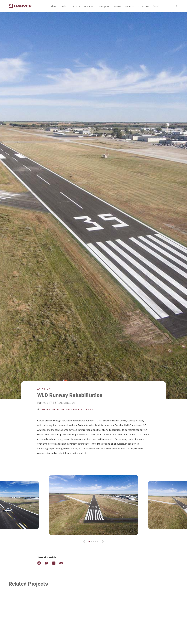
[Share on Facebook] (41, 563)
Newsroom (89, 6)
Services (76, 6)
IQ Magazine (104, 6)
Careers (118, 6)
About (54, 6)
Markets (65, 6)
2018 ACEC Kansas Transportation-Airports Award (67, 409)
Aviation (44, 389)
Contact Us (144, 6)
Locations (130, 6)
